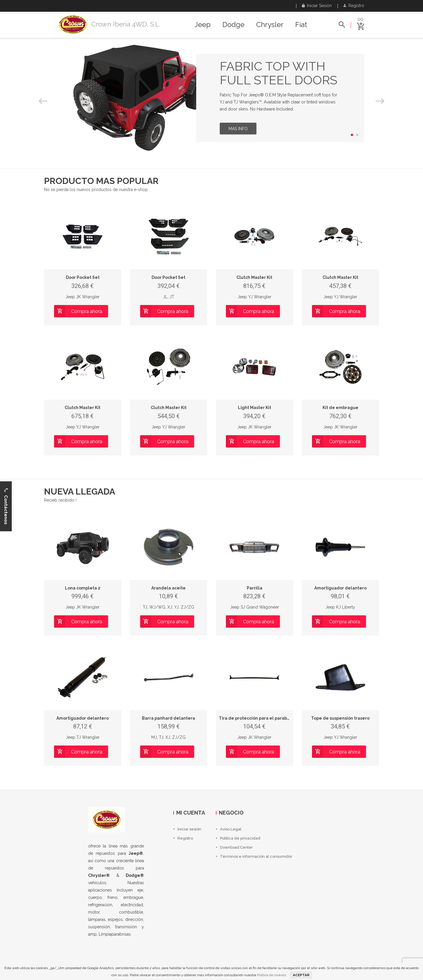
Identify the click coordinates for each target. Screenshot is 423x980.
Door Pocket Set (83, 277)
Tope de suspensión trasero (340, 718)
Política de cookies (272, 975)
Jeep (203, 25)
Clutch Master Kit (254, 277)
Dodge (233, 25)
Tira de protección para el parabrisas (258, 718)
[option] (211, 98)
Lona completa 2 (83, 588)
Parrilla (255, 588)
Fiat (301, 25)
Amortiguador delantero (340, 588)
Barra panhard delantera (168, 718)
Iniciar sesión (317, 6)
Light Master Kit (255, 408)
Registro (354, 6)
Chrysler (270, 25)
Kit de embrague (340, 408)
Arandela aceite (168, 588)
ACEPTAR (301, 975)
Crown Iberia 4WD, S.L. (126, 24)
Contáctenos (6, 506)
